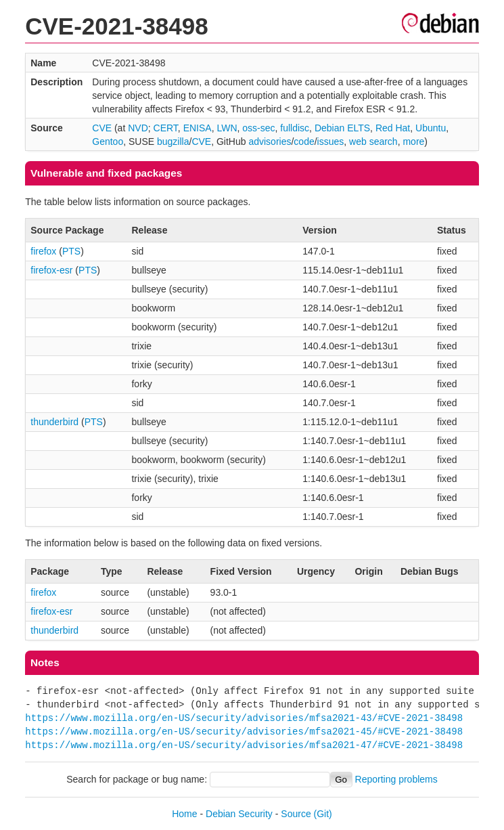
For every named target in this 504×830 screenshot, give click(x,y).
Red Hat (393, 128)
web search (373, 141)
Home (184, 814)
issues (331, 141)
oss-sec (258, 128)
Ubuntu (431, 128)
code (304, 141)
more (413, 141)
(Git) (323, 814)
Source (296, 814)
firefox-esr (51, 270)
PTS (71, 251)
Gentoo (108, 141)
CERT (166, 128)
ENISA (198, 128)
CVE (102, 128)
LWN (227, 128)
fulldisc (295, 128)
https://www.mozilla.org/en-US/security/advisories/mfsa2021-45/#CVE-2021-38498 (244, 731)
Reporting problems (396, 779)
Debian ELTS (342, 128)
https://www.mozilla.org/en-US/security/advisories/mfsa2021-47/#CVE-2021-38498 (244, 745)
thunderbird (54, 422)
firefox (43, 251)
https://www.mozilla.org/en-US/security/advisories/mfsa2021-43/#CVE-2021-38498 (244, 718)
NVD (138, 128)
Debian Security (239, 814)
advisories (270, 141)
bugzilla (173, 141)
